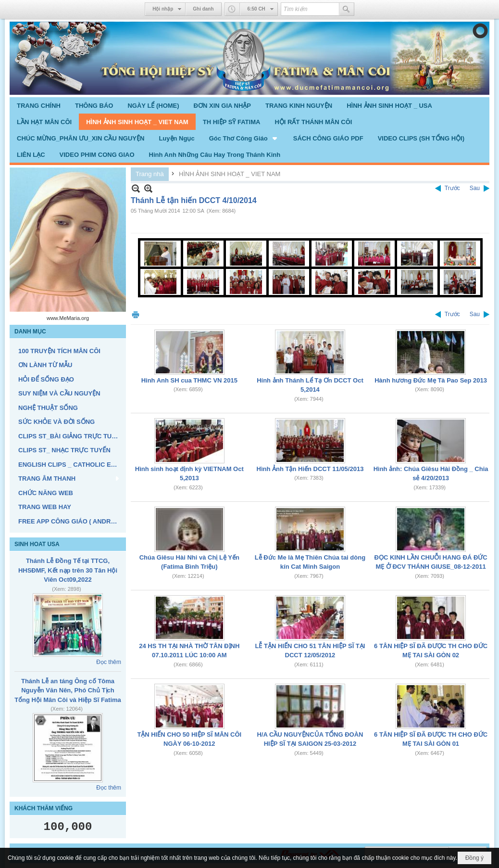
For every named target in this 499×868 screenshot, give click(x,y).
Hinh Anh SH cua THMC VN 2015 (189, 380)
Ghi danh (203, 9)
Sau (475, 188)
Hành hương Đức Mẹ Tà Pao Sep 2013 (431, 380)
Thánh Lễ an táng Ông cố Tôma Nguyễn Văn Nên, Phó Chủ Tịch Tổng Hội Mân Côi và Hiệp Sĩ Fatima (68, 690)
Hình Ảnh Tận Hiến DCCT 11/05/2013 (310, 469)
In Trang (136, 314)
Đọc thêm (109, 662)
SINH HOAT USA (37, 544)
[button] (244, 138)
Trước (452, 188)
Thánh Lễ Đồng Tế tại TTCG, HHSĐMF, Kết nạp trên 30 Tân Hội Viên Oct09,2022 (68, 570)
